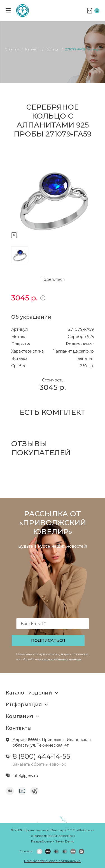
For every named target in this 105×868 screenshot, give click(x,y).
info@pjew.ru (25, 776)
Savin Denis (65, 841)
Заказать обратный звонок (39, 764)
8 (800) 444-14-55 (41, 756)
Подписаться (48, 640)
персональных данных (62, 659)
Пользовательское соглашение (53, 861)
